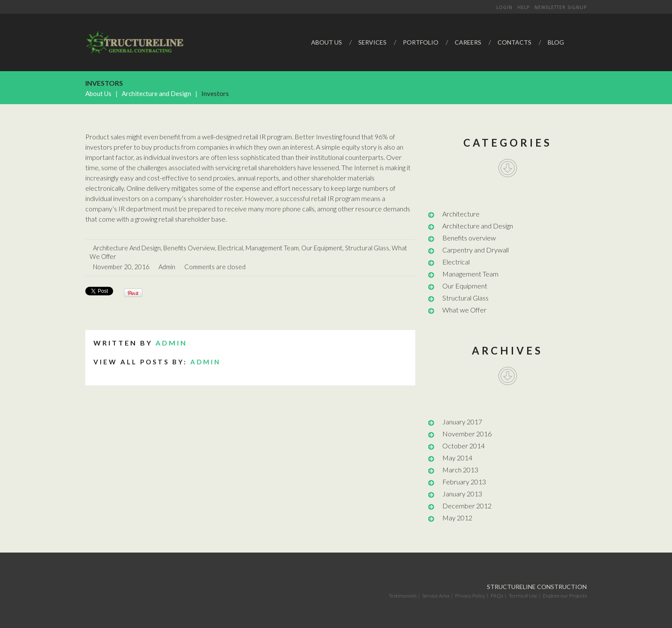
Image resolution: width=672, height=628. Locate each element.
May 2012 (457, 518)
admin (167, 267)
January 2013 (462, 494)
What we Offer (464, 310)
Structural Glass (367, 248)
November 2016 (467, 434)
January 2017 (462, 422)
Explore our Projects (565, 596)
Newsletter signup (561, 7)
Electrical (230, 248)
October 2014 (463, 446)
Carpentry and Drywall (475, 250)
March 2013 (460, 470)
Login (504, 7)
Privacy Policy (470, 596)
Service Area (436, 596)
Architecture (461, 214)
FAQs (497, 596)
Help (523, 7)
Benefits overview (189, 248)
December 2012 (467, 506)
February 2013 (464, 482)
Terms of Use (523, 596)
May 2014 (457, 458)
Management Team (272, 248)
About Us (98, 93)
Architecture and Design (156, 93)
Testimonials (403, 596)
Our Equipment (322, 248)
